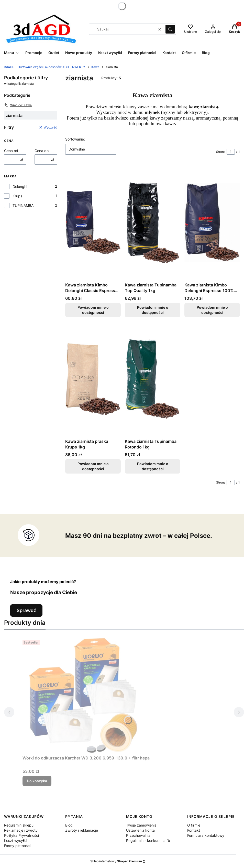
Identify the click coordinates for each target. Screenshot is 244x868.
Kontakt (194, 830)
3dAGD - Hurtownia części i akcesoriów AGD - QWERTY (45, 67)
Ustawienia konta (140, 830)
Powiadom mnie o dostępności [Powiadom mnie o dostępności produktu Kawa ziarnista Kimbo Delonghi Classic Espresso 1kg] (93, 310)
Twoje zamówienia (141, 825)
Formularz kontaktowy (206, 835)
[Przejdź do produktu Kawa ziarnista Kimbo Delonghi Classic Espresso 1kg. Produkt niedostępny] (93, 222)
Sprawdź (26, 610)
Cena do (42, 151)
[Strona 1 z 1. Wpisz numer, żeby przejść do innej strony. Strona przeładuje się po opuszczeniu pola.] (231, 152)
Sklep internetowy (116, 861)
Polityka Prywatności (21, 835)
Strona (221, 152)
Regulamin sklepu (19, 825)
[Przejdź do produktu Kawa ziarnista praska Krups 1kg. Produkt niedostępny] (93, 379)
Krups (17, 196)
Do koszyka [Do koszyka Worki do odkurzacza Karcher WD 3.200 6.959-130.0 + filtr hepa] (37, 781)
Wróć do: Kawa (18, 105)
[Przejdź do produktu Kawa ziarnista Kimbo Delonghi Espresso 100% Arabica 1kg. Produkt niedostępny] (212, 222)
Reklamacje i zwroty (21, 830)
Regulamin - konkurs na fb (148, 840)
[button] (170, 29)
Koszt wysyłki (15, 840)
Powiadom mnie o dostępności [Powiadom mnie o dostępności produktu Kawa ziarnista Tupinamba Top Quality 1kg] (152, 310)
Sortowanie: (75, 139)
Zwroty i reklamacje (82, 830)
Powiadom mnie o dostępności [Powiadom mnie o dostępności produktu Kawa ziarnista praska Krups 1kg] (93, 466)
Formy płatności (17, 846)
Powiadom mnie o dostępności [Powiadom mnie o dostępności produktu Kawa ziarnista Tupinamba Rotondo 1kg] (152, 466)
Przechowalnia (138, 835)
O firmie (194, 825)
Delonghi (20, 186)
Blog (69, 825)
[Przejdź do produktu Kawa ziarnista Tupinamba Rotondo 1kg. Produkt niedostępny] (153, 379)
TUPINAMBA (23, 205)
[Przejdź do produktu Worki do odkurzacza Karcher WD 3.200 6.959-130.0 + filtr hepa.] (86, 695)
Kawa (95, 67)
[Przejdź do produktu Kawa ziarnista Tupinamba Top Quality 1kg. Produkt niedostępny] (153, 222)
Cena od (11, 151)
